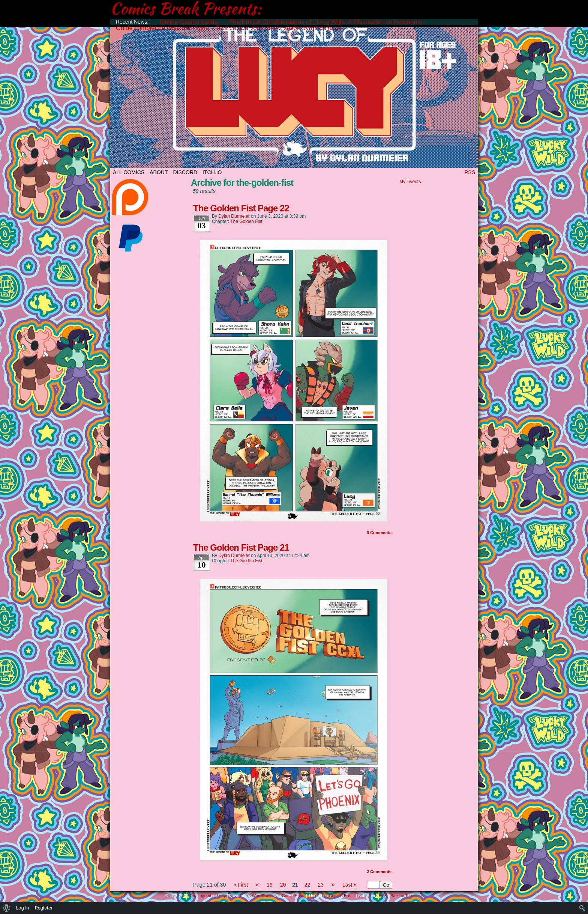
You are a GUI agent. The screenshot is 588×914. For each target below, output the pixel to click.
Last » (349, 885)
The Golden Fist (246, 221)
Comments (379, 533)
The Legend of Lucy (294, 95)
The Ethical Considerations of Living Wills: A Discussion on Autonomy (326, 22)
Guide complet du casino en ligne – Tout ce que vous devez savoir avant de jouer (229, 28)
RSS (470, 172)
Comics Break (342, 896)
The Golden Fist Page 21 (241, 547)
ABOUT (159, 172)
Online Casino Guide (189, 22)
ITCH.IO (212, 172)
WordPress (262, 896)
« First (241, 885)
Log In (22, 908)
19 (270, 885)
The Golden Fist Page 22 (241, 208)
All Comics (129, 172)
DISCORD (185, 172)
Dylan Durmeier (234, 216)
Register (44, 908)
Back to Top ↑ (403, 896)
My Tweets (410, 182)
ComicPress (293, 896)
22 (307, 885)
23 (321, 885)
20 (283, 885)
